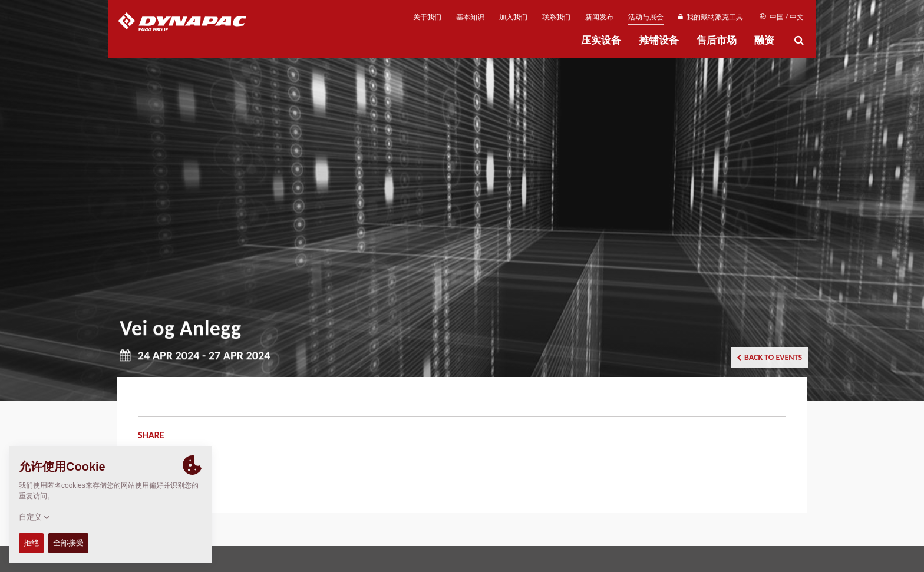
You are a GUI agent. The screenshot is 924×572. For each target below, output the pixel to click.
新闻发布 (599, 17)
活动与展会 (646, 17)
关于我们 (427, 17)
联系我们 (556, 17)
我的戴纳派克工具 (710, 17)
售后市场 (717, 40)
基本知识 (470, 17)
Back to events (769, 357)
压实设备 (601, 40)
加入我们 (513, 17)
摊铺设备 (659, 40)
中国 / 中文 (782, 17)
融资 (764, 40)
